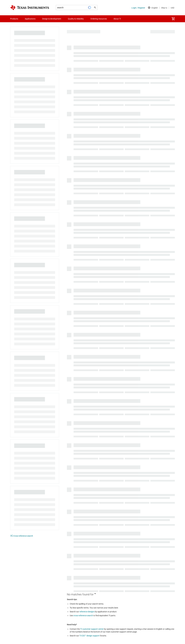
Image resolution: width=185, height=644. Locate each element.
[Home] (30, 8)
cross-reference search (83, 616)
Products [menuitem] (14, 19)
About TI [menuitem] (117, 19)
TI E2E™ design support (89, 636)
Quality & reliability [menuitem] (76, 19)
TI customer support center (92, 629)
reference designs (87, 612)
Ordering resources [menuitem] (99, 19)
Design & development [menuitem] (52, 19)
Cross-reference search (22, 536)
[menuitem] (173, 19)
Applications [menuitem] (30, 19)
